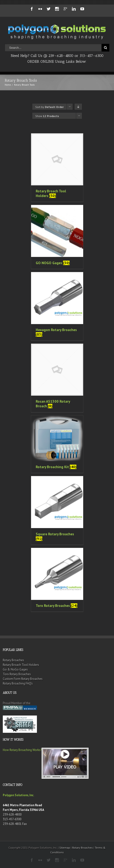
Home (8, 85)
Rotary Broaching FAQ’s (18, 683)
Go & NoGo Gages (15, 669)
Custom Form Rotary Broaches (23, 679)
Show (47, 116)
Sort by (50, 107)
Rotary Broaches (13, 660)
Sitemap (65, 848)
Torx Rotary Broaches (17, 674)
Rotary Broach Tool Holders (21, 665)
